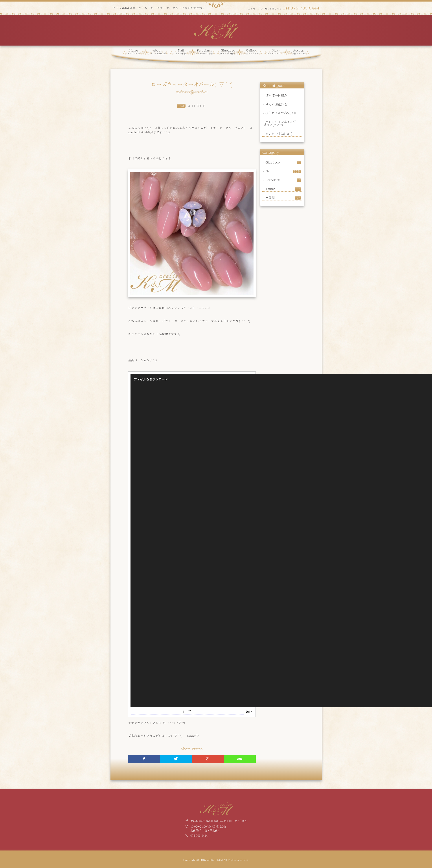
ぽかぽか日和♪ (276, 95)
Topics (283, 189)
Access (298, 52)
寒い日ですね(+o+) (279, 134)
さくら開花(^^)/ (277, 104)
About (157, 52)
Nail (181, 52)
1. (188, 712)
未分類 (283, 197)
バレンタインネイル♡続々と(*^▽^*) (280, 123)
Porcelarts (204, 52)
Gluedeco (228, 52)
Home (134, 52)
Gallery (251, 52)
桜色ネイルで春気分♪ (281, 113)
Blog (275, 52)
